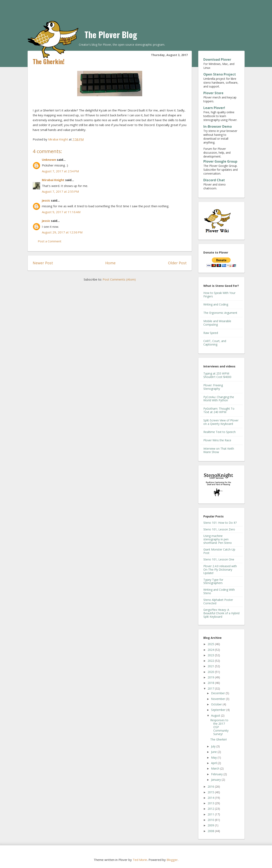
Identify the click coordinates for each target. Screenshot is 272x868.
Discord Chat (214, 180)
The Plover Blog (111, 35)
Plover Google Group (220, 161)
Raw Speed (211, 333)
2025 (211, 644)
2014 (211, 798)
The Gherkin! (218, 739)
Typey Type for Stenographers (213, 581)
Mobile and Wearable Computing (217, 323)
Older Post (177, 263)
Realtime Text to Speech (219, 432)
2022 (211, 661)
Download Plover (217, 59)
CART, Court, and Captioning (215, 343)
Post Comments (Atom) (119, 279)
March (216, 768)
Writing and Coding (216, 304)
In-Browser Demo (218, 126)
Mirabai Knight (53, 180)
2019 (211, 677)
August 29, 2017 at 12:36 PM (62, 232)
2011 (211, 814)
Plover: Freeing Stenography (213, 387)
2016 (211, 786)
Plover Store (213, 93)
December (218, 693)
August (216, 715)
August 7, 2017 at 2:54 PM (60, 171)
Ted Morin (140, 860)
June (214, 752)
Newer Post (43, 263)
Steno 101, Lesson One (219, 559)
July (214, 746)
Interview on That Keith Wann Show (219, 450)
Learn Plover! (214, 108)
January (216, 780)
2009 (211, 825)
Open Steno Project (220, 74)
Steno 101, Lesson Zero (219, 529)
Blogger (172, 860)
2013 (211, 803)
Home (110, 263)
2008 (211, 831)
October (217, 704)
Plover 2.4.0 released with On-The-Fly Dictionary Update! (220, 569)
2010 (211, 820)
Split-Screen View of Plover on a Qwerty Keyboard (221, 422)
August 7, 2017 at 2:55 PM (60, 191)
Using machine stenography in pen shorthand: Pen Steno (218, 539)
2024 (211, 650)
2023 (211, 655)
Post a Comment (50, 241)
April (214, 763)
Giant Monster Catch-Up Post (219, 551)
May (214, 757)
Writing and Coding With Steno (219, 591)
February (217, 774)
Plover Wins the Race (217, 440)
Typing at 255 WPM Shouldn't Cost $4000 (217, 375)
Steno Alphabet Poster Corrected (218, 601)
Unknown (49, 160)
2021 (211, 666)
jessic (46, 200)
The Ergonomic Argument (220, 313)
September (219, 710)
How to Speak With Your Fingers (219, 295)
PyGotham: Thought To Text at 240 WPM (219, 410)
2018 (211, 683)
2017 (211, 688)
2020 (211, 672)
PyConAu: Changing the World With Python (219, 399)
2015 (211, 792)
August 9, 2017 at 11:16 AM (61, 212)
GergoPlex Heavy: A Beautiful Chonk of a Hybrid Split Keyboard (221, 613)
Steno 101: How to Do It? (220, 523)
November (218, 699)
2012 (211, 809)
